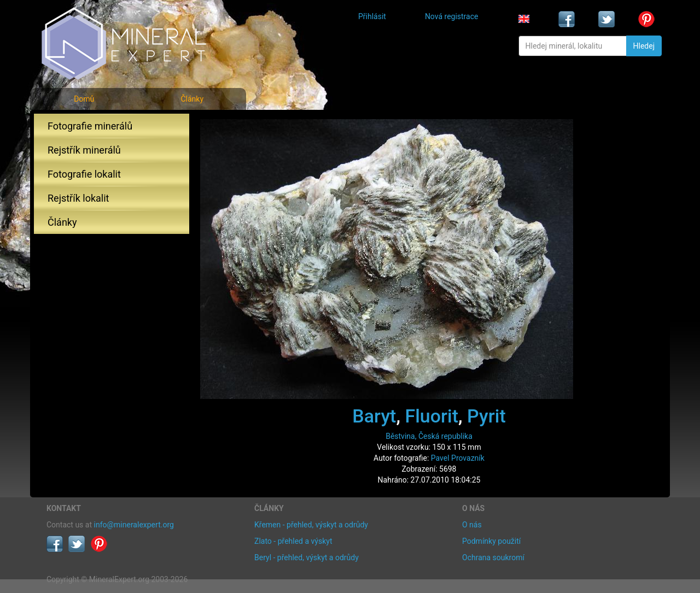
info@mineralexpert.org (134, 525)
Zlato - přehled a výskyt (293, 541)
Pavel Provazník (458, 458)
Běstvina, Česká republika (429, 436)
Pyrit (486, 416)
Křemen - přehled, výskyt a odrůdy (311, 525)
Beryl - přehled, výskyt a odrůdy (307, 557)
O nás (472, 525)
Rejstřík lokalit (78, 198)
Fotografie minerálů (90, 126)
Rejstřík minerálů (84, 150)
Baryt (374, 416)
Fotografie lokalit (84, 174)
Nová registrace (452, 16)
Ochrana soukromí (493, 557)
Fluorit (431, 416)
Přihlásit (372, 16)
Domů (84, 99)
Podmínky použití (491, 541)
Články (192, 99)
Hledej (644, 46)
